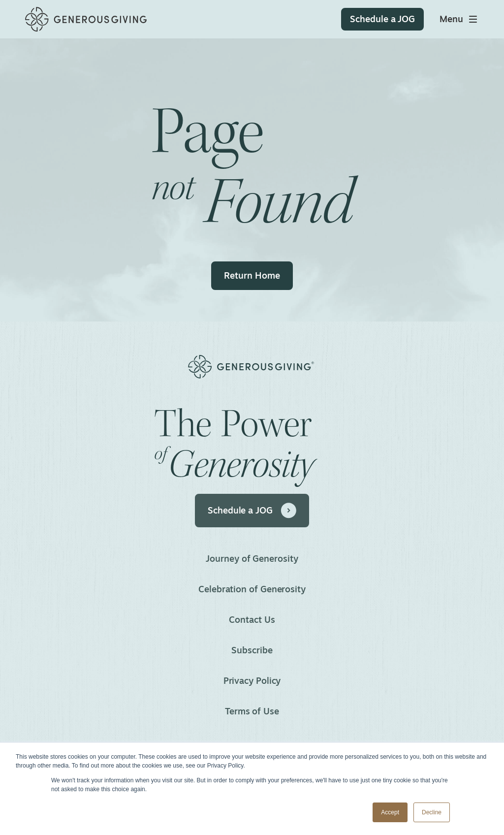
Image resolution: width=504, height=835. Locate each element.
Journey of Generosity (252, 558)
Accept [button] (390, 812)
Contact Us (252, 619)
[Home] (86, 19)
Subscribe (252, 650)
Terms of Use (252, 711)
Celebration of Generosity (252, 589)
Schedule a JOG (252, 511)
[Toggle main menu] (459, 19)
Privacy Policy (252, 680)
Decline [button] (432, 812)
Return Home (252, 275)
